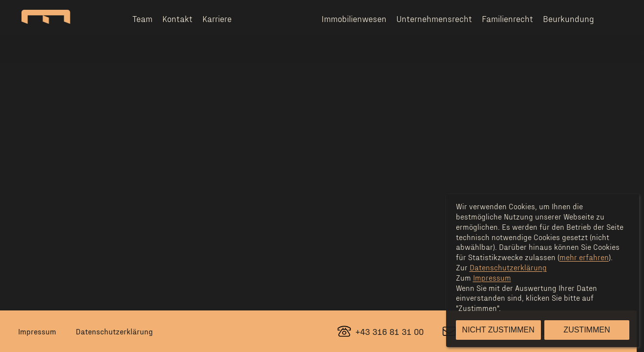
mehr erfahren (584, 257)
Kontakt (177, 18)
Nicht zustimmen (498, 330)
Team (142, 18)
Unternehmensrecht (434, 18)
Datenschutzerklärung (114, 331)
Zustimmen (587, 330)
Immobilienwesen (354, 18)
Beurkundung (569, 18)
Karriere (217, 18)
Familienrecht (507, 18)
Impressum (37, 331)
